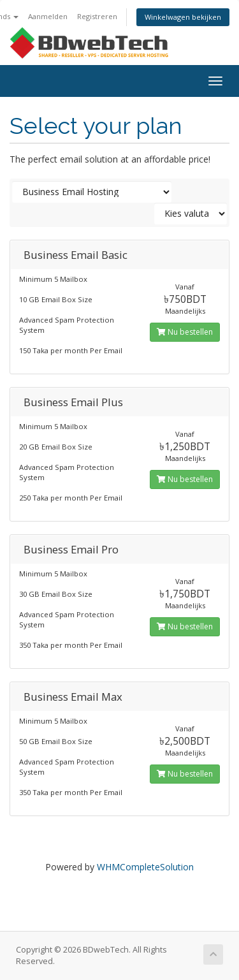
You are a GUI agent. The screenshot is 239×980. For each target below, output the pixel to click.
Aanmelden (48, 16)
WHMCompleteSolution (145, 867)
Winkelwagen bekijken (183, 17)
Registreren (97, 16)
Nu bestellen (185, 332)
